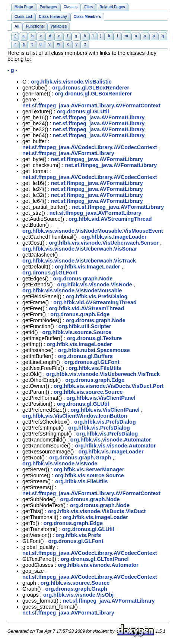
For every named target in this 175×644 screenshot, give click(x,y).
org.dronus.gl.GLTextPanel (95, 559)
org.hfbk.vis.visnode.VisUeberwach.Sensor (104, 243)
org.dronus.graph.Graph (80, 458)
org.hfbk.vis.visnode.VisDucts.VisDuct (97, 511)
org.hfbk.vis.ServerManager (89, 469)
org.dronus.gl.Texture (95, 338)
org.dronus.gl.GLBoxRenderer (91, 88)
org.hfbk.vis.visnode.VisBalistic (71, 82)
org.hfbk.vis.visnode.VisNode (95, 285)
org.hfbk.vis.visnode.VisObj (78, 595)
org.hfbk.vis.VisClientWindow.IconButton (75, 416)
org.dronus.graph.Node (83, 279)
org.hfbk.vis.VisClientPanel (101, 398)
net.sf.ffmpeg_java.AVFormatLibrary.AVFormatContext (91, 106)
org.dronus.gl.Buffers (85, 356)
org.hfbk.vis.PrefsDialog (97, 296)
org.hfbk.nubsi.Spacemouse (94, 350)
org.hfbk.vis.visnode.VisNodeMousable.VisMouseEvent (93, 231)
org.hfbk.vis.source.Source (77, 332)
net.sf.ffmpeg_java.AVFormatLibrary (99, 117)
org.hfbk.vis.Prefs (79, 535)
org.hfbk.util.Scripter (85, 326)
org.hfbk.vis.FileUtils (95, 368)
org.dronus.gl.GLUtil (83, 111)
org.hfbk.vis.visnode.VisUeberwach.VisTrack (79, 261)
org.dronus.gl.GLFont (50, 273)
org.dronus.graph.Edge (80, 314)
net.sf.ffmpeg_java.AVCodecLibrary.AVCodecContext (90, 147)
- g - (12, 70)
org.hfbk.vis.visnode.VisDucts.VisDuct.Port (109, 386)
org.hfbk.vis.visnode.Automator (111, 440)
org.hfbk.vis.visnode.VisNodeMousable (72, 290)
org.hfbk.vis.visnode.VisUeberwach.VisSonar (80, 249)
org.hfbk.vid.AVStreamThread (86, 308)
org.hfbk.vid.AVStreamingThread (110, 219)
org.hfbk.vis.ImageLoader (114, 237)
